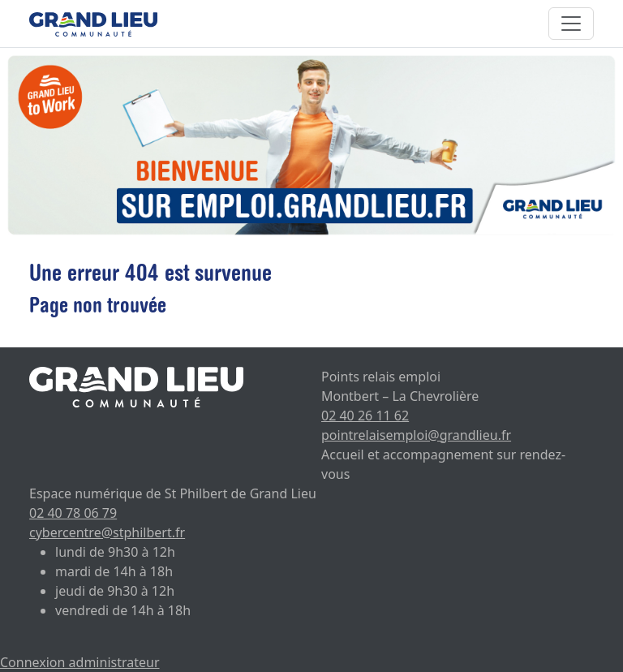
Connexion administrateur (80, 662)
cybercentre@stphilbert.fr (107, 532)
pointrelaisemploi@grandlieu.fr (416, 435)
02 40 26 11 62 (365, 416)
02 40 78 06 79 (73, 513)
